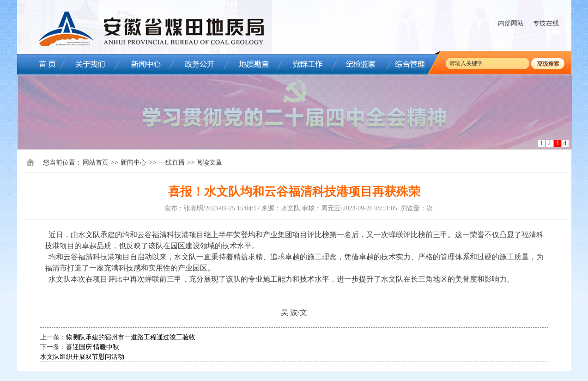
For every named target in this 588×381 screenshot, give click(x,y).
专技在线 (546, 23)
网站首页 (96, 163)
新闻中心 (133, 163)
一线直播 (172, 163)
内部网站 (511, 23)
